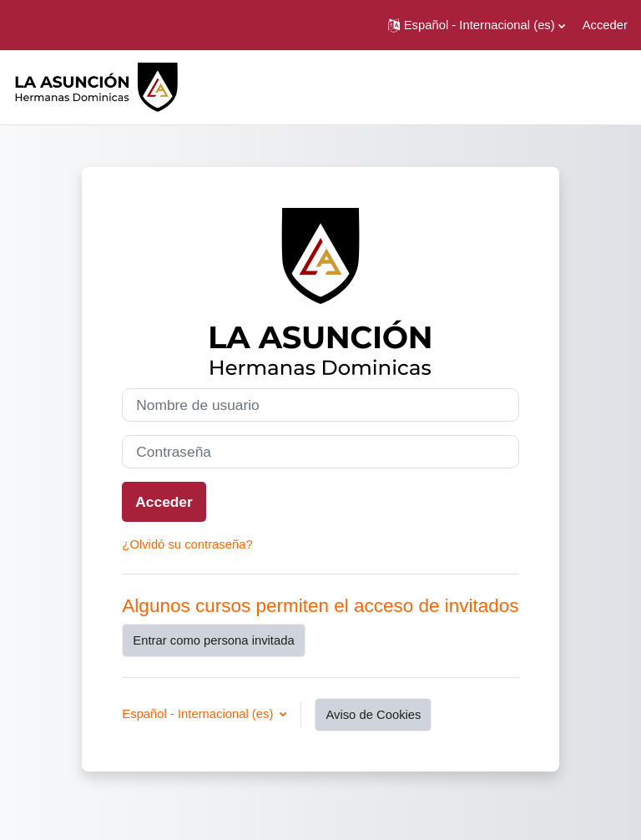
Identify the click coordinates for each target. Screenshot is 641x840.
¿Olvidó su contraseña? (187, 544)
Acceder (605, 25)
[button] (477, 25)
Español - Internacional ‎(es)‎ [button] (199, 714)
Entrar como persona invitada (213, 640)
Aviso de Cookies (373, 715)
